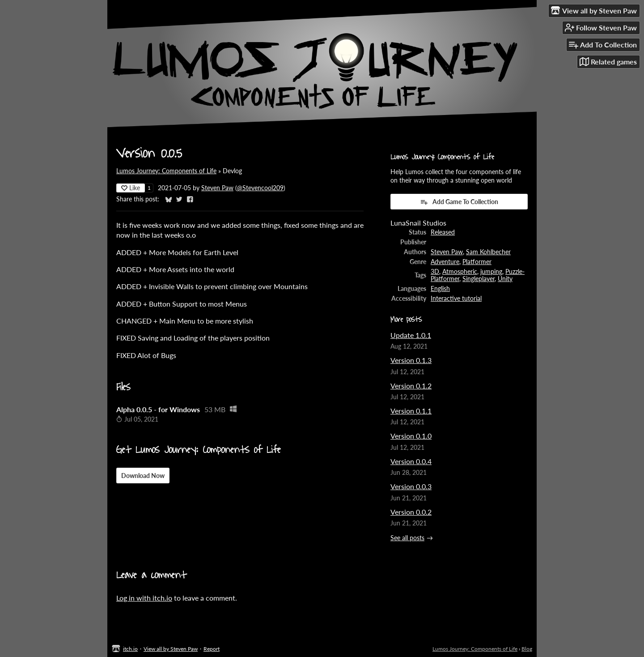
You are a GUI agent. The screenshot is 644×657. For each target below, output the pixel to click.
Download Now (143, 476)
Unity (505, 279)
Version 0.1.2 (411, 386)
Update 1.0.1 (411, 335)
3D (435, 272)
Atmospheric (460, 272)
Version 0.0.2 (411, 512)
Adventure (445, 262)
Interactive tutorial (456, 299)
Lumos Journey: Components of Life (166, 171)
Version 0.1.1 (411, 411)
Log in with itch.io (144, 598)
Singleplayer (479, 279)
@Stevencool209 (260, 188)
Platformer (477, 262)
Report (212, 649)
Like (131, 188)
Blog (527, 649)
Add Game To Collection (459, 202)
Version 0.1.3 (411, 360)
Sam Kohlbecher (488, 252)
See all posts (407, 538)
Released (443, 232)
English (440, 289)
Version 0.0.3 (411, 486)
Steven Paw (217, 188)
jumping (491, 272)
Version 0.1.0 (411, 436)
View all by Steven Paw (171, 649)
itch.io (130, 649)
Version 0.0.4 (411, 461)
